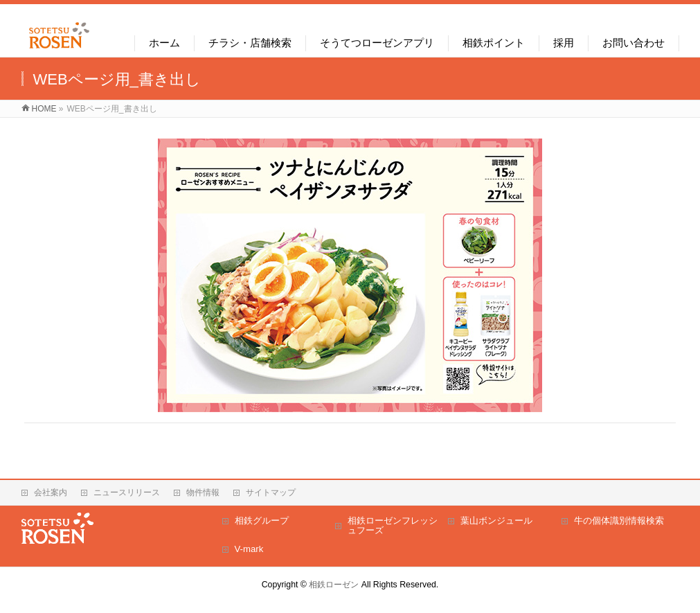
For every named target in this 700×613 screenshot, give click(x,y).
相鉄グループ (262, 521)
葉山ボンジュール (496, 521)
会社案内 (51, 492)
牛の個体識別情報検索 (619, 521)
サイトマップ (271, 492)
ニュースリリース (127, 492)
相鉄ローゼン (334, 585)
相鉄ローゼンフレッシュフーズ (393, 525)
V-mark (249, 549)
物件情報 (203, 492)
